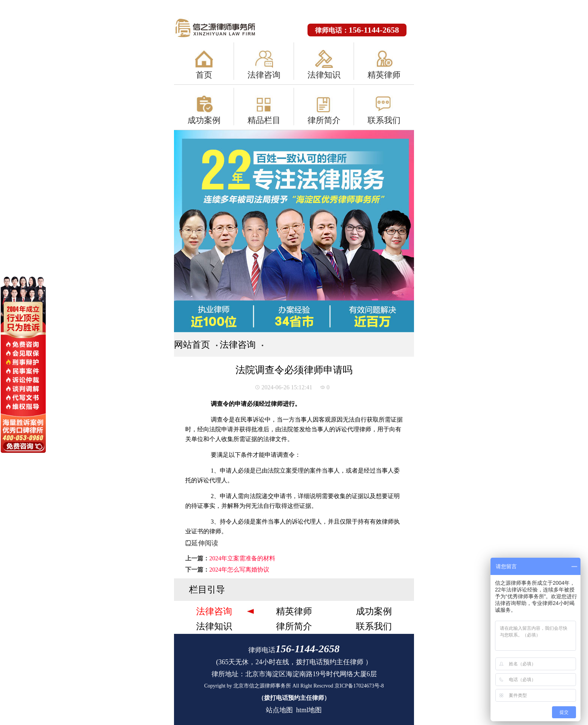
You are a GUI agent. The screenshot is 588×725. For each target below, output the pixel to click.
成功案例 (204, 120)
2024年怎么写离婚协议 (239, 570)
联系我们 (384, 120)
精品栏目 (264, 120)
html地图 (309, 710)
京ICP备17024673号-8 (359, 686)
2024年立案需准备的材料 (242, 558)
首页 (204, 75)
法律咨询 (264, 75)
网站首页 (192, 345)
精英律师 (384, 75)
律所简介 (324, 120)
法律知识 (324, 75)
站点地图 (279, 710)
